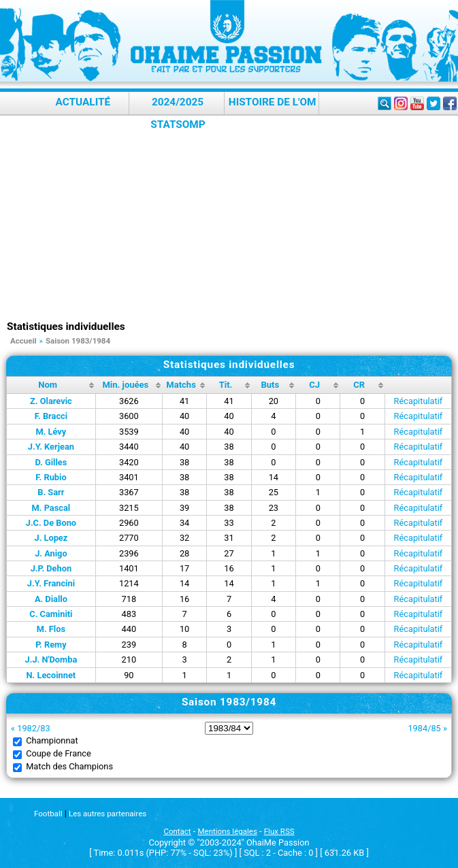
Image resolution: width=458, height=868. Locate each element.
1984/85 (424, 728)
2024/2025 (178, 102)
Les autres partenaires (108, 814)
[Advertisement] (232, 218)
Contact (177, 831)
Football (48, 814)
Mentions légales (228, 831)
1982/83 (33, 728)
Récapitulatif (419, 401)
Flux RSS (279, 831)
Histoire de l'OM (273, 102)
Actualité (83, 102)
